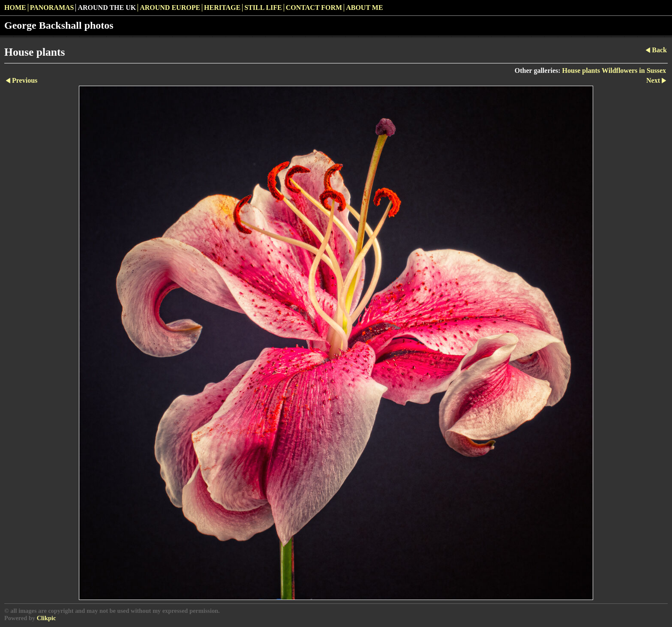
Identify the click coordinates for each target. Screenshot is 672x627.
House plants (581, 70)
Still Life (263, 7)
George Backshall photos (59, 25)
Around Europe (170, 7)
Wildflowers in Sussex (634, 70)
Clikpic (46, 618)
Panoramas (52, 7)
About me (364, 7)
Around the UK (107, 7)
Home (15, 7)
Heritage (222, 7)
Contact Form (314, 7)
